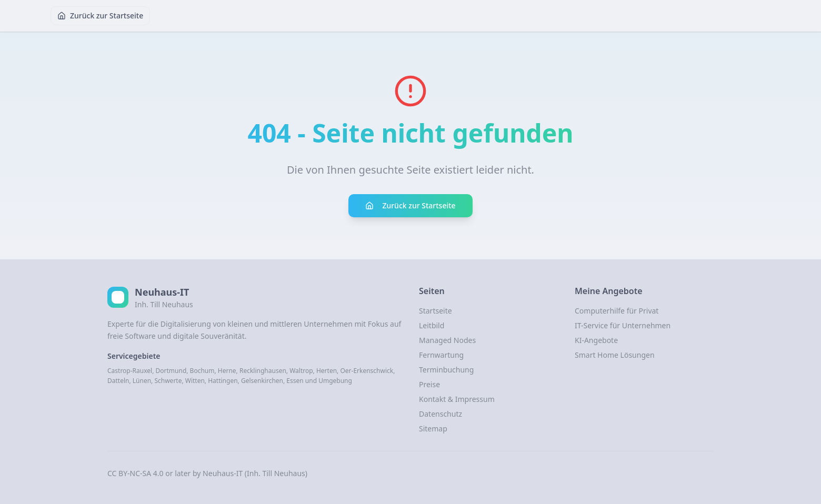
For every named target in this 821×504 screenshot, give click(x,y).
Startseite (435, 311)
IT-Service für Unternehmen (623, 325)
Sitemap (433, 429)
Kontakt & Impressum (457, 399)
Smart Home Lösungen (615, 355)
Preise (429, 384)
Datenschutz (440, 414)
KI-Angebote (596, 340)
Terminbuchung (446, 370)
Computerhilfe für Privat (617, 311)
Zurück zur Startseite (100, 16)
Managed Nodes (447, 340)
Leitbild (432, 325)
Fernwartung (441, 355)
